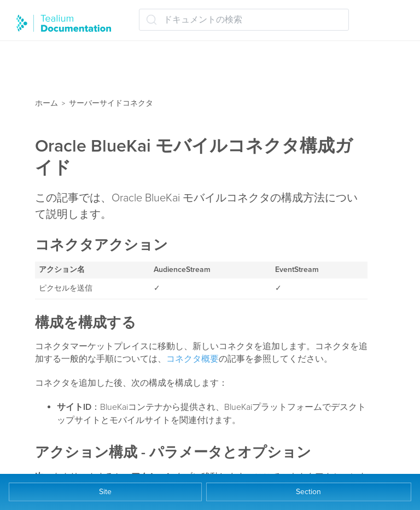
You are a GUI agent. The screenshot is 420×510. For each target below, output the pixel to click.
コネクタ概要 (192, 359)
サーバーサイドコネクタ (111, 103)
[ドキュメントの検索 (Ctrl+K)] (244, 20)
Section (308, 492)
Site (105, 492)
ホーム (46, 103)
